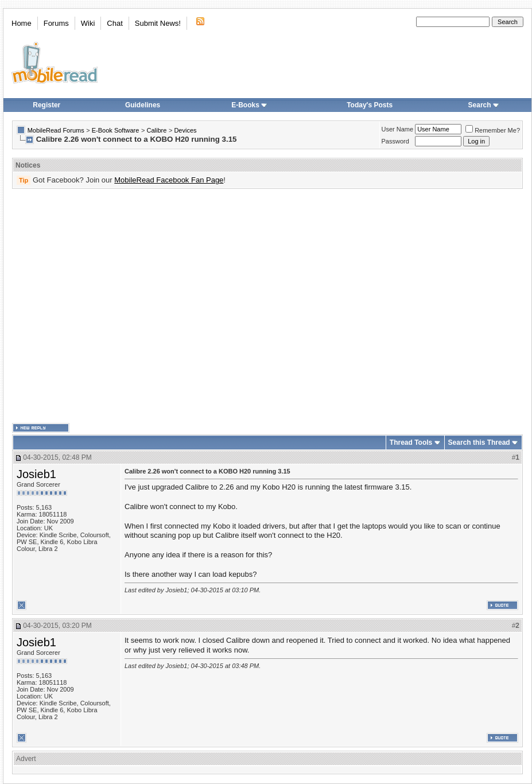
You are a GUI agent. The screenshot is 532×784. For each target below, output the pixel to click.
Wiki (88, 23)
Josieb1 (36, 474)
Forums (56, 23)
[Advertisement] (108, 306)
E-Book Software (116, 130)
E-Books (249, 105)
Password (395, 141)
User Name (398, 129)
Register (46, 105)
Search (484, 105)
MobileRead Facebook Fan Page (169, 180)
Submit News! (158, 23)
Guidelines (143, 105)
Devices (185, 130)
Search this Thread (479, 443)
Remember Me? (493, 130)
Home (22, 23)
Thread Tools (411, 443)
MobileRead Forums (56, 130)
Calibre (156, 130)
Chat (114, 23)
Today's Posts (370, 105)
